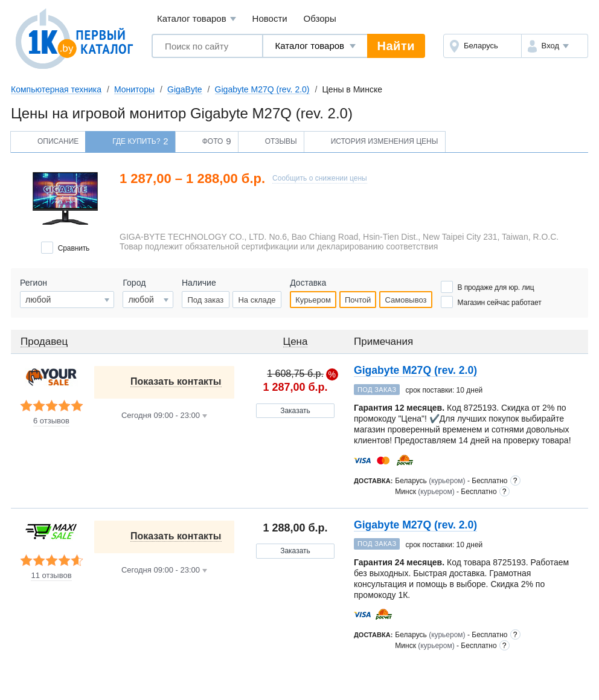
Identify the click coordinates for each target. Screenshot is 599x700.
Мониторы (134, 89)
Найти (396, 46)
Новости (270, 18)
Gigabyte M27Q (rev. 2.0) (262, 89)
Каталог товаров (197, 19)
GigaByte (185, 89)
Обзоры (320, 18)
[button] (555, 46)
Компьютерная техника (56, 89)
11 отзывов (51, 576)
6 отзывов (51, 421)
